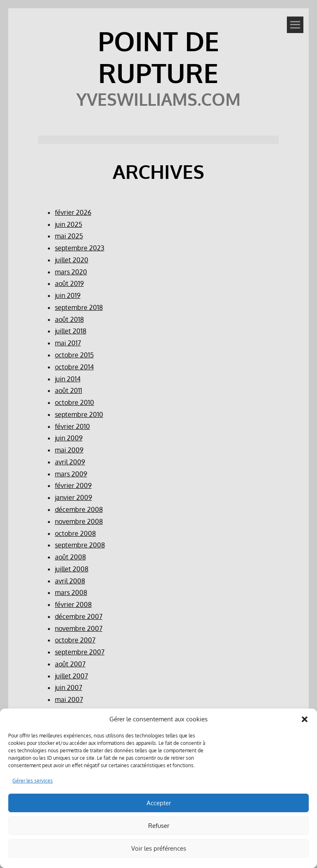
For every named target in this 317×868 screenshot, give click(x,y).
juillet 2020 (72, 260)
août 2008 (70, 557)
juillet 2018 (71, 331)
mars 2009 (71, 474)
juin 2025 (69, 224)
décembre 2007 (79, 616)
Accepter (159, 803)
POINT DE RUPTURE (158, 57)
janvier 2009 (73, 497)
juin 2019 (68, 295)
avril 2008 (70, 581)
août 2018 (69, 319)
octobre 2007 (75, 640)
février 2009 (73, 485)
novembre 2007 (79, 628)
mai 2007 (69, 699)
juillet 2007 (71, 676)
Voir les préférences (159, 848)
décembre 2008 (79, 509)
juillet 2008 (72, 569)
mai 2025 (69, 236)
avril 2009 (70, 462)
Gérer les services (33, 781)
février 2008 (73, 604)
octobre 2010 (75, 402)
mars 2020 (71, 272)
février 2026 (73, 212)
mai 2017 (68, 343)
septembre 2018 (79, 307)
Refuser (159, 826)
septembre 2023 (80, 248)
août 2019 (69, 283)
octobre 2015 (74, 355)
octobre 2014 (74, 367)
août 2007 (70, 664)
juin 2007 (69, 687)
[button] (305, 719)
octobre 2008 (75, 533)
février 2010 (72, 426)
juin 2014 (68, 379)
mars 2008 (71, 592)
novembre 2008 (79, 521)
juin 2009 (69, 438)
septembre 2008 (80, 545)
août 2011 (69, 390)
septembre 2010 (79, 414)
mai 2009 (69, 450)
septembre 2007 (80, 652)
